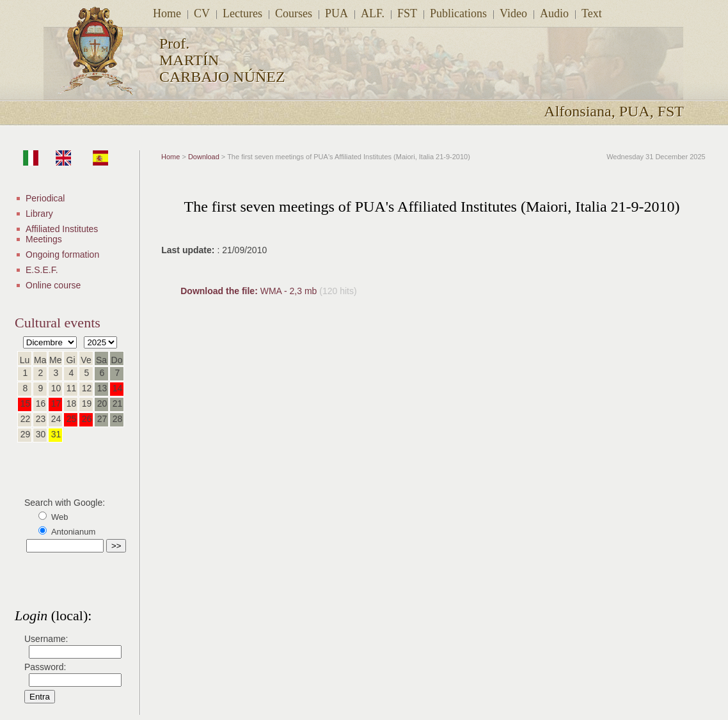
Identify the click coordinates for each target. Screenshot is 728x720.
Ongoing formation (62, 254)
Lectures (242, 13)
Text (592, 13)
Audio (554, 13)
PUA (336, 13)
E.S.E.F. (42, 270)
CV (202, 13)
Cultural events (58, 323)
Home (167, 13)
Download (204, 157)
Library (39, 214)
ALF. (373, 13)
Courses (294, 13)
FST (407, 13)
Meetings (44, 239)
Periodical (45, 198)
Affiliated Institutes (62, 229)
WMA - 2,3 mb (250, 291)
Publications (458, 13)
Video (513, 13)
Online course (53, 285)
